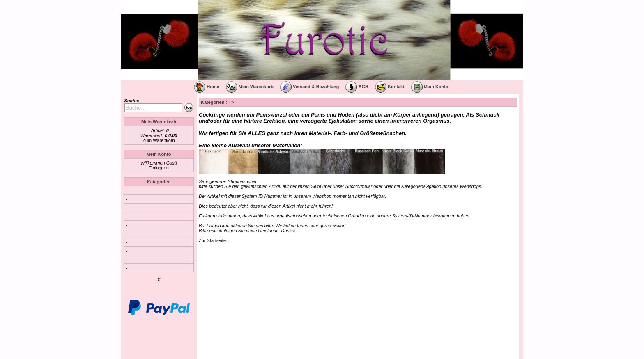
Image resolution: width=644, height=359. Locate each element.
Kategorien (159, 182)
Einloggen (159, 168)
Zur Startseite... (214, 240)
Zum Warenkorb (159, 140)
